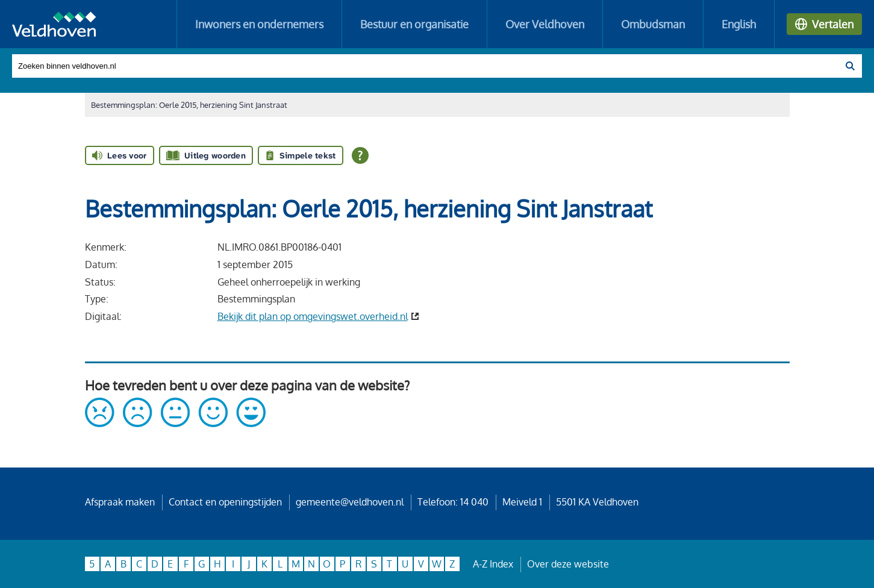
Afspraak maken (120, 502)
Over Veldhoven (545, 24)
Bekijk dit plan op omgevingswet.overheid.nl (313, 316)
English (739, 24)
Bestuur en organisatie (414, 24)
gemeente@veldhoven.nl (350, 502)
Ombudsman (653, 24)
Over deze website (568, 564)
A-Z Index (493, 564)
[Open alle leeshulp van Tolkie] (360, 155)
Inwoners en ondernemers (259, 24)
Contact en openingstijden (225, 502)
